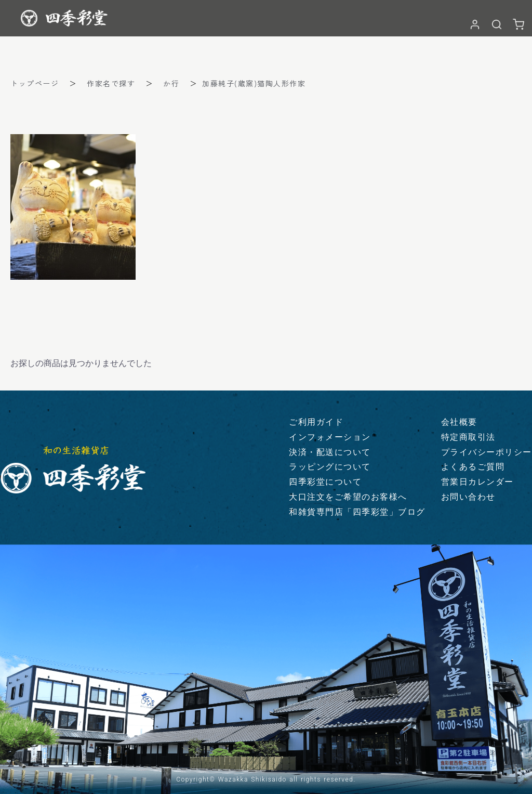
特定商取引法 (468, 437)
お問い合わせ (468, 497)
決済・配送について (330, 452)
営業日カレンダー (477, 482)
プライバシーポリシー (487, 452)
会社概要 (459, 422)
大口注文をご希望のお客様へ (348, 497)
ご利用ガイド (316, 422)
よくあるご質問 (473, 467)
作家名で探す (111, 83)
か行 (171, 83)
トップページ (35, 83)
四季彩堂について (325, 482)
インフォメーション (330, 437)
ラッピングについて (330, 467)
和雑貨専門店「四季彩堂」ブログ (357, 512)
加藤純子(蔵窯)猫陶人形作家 (254, 83)
